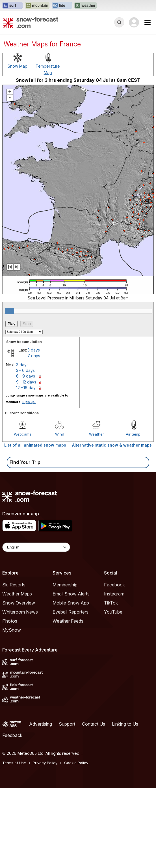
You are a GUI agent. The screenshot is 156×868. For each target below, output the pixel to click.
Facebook (114, 585)
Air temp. (134, 434)
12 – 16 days (27, 388)
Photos (10, 621)
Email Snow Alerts (71, 594)
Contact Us (94, 724)
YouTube (113, 612)
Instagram (114, 594)
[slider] (10, 311)
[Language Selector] (36, 547)
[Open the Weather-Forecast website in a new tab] (85, 6)
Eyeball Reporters (71, 612)
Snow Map (18, 66)
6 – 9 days (26, 376)
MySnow (12, 630)
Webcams (23, 434)
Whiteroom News (20, 612)
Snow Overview (19, 603)
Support (67, 724)
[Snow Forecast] (31, 22)
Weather (97, 434)
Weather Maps (17, 594)
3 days (34, 350)
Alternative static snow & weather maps (112, 445)
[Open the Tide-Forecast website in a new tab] (62, 6)
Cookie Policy (76, 763)
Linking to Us (125, 724)
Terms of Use (14, 763)
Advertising (41, 724)
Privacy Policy (45, 763)
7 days (34, 356)
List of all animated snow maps (35, 445)
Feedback (12, 735)
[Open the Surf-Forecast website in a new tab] (12, 6)
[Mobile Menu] (148, 22)
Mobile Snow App (71, 603)
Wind (60, 434)
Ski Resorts (14, 585)
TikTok (111, 603)
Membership (65, 585)
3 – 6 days (25, 370)
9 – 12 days (26, 382)
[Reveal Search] (119, 22)
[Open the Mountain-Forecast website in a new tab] (37, 6)
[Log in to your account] (134, 22)
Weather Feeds (68, 621)
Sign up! (29, 402)
